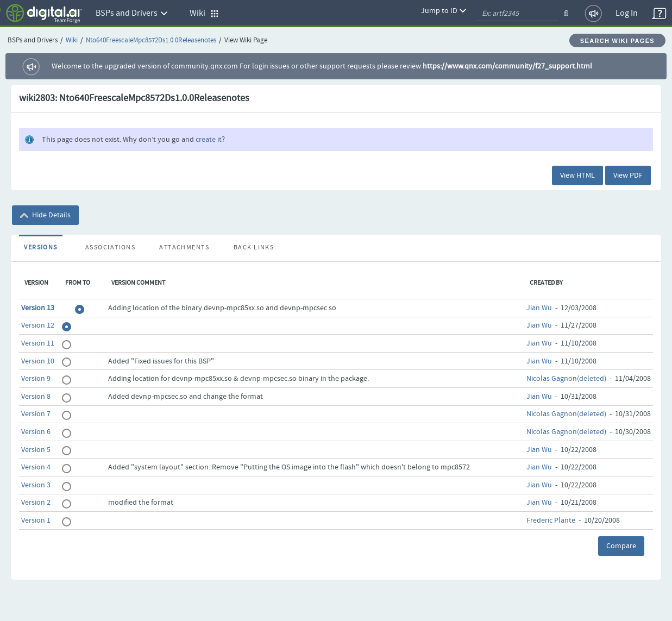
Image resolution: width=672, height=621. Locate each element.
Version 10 (38, 361)
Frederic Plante (551, 520)
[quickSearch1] (517, 14)
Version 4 (36, 467)
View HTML (577, 175)
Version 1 (36, 520)
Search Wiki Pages (617, 41)
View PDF (628, 175)
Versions (41, 248)
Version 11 (38, 343)
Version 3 (36, 485)
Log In (627, 13)
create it (209, 140)
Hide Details (45, 215)
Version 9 (36, 379)
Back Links (254, 248)
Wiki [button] (204, 13)
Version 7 (36, 414)
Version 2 (36, 503)
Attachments (184, 248)
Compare (621, 546)
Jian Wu (539, 308)
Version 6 (36, 432)
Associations (110, 248)
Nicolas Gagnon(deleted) (566, 379)
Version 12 (38, 325)
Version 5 (36, 450)
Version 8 (36, 397)
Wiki (72, 40)
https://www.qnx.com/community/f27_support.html (507, 66)
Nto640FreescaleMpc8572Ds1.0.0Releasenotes (151, 40)
